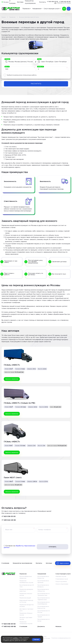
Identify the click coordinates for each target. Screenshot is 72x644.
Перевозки (26, 9)
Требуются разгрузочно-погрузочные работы (22, 75)
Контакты (42, 2)
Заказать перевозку (64, 9)
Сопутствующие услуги (51, 9)
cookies (15, 638)
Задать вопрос (64, 563)
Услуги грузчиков (61, 582)
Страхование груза (62, 579)
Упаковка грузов (61, 577)
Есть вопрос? (69, 9)
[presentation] (36, 538)
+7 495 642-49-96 (65, 1)
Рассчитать (36, 84)
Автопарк (20, 2)
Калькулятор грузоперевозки (22, 563)
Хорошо (36, 639)
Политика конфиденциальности (61, 638)
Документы (41, 626)
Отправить (52, 547)
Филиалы (58, 626)
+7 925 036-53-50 (52, 1)
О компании (5, 563)
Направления (37, 9)
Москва (6, 2)
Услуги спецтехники (62, 584)
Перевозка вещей (25, 598)
